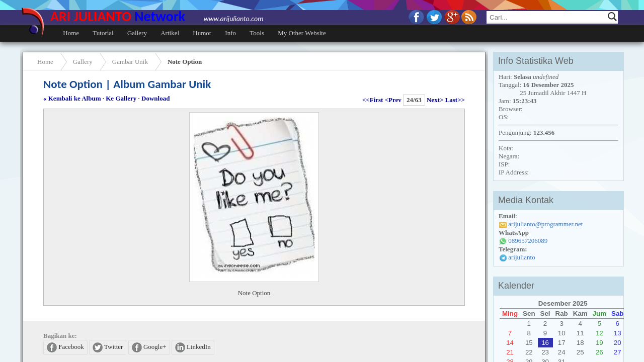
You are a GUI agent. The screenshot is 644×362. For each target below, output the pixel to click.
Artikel (170, 33)
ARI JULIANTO (157, 16)
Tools (257, 33)
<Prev (393, 100)
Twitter (108, 347)
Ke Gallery (121, 98)
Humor (202, 33)
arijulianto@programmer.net (545, 224)
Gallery (137, 33)
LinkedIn (193, 347)
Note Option (185, 62)
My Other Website (302, 33)
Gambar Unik (130, 62)
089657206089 (528, 241)
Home (71, 33)
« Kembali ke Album (72, 98)
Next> (435, 100)
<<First (373, 100)
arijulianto (521, 257)
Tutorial (103, 33)
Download (155, 98)
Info (230, 33)
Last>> (455, 100)
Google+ (149, 347)
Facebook (65, 347)
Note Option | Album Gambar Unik (127, 84)
